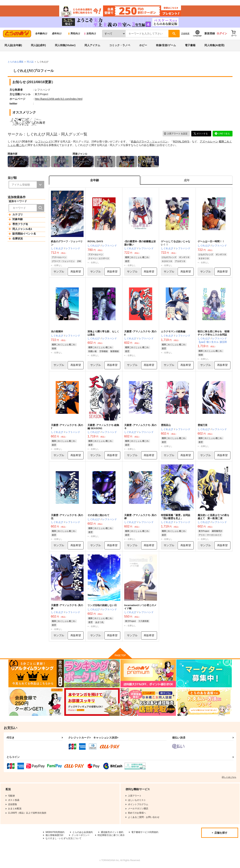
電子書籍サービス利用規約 (145, 833)
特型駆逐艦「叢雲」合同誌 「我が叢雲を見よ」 (176, 517)
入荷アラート (176, 134)
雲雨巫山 (166, 426)
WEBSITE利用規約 (55, 833)
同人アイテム (92, 46)
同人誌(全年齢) (13, 46)
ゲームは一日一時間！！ (211, 242)
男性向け (74, 34)
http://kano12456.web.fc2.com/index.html (58, 99)
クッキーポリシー (81, 836)
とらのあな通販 (16, 62)
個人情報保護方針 (55, 836)
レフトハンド (43, 142)
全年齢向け (41, 34)
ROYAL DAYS (181, 142)
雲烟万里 (203, 426)
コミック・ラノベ (120, 46)
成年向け (57, 34)
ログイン (222, 34)
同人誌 (30, 62)
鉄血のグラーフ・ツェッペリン (149, 142)
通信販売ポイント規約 (112, 833)
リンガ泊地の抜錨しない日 (102, 606)
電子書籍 (190, 46)
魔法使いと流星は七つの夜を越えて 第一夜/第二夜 (213, 517)
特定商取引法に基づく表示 (111, 836)
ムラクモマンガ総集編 (173, 332)
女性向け (90, 34)
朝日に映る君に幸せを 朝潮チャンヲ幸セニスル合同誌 (213, 334)
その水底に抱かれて (98, 516)
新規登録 (210, 34)
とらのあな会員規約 (83, 833)
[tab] (187, 181)
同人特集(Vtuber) (65, 46)
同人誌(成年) (38, 46)
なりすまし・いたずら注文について (64, 839)
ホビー (143, 46)
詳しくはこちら (229, 778)
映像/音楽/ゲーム (166, 46)
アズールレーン (209, 142)
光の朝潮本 (57, 332)
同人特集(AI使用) (214, 46)
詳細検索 (185, 34)
